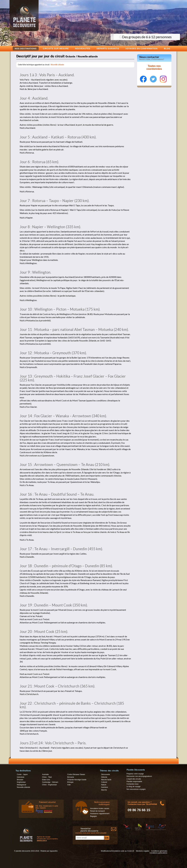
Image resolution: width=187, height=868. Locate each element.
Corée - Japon (22, 774)
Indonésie (21, 777)
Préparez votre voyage (135, 774)
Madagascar (22, 785)
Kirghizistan (21, 782)
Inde (69, 785)
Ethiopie (70, 782)
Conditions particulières (158, 853)
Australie (45, 774)
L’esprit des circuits (134, 779)
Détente (104, 777)
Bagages (94, 816)
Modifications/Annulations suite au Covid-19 (117, 851)
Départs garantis (108, 48)
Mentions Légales (143, 851)
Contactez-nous (133, 784)
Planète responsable (134, 781)
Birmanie (71, 777)
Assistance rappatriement (100, 814)
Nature (104, 785)
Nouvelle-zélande (57, 65)
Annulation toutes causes (100, 808)
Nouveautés (83, 48)
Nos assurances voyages (136, 789)
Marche (104, 790)
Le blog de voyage (134, 787)
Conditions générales (159, 851)
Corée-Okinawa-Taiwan (76, 774)
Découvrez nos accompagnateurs (139, 776)
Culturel (104, 782)
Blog (167, 48)
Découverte (106, 774)
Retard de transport (98, 811)
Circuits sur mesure (56, 48)
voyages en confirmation (141, 48)
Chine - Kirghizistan (49, 785)
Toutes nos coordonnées (154, 68)
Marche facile (106, 780)
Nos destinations (26, 49)
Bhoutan (20, 780)
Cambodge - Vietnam (50, 782)
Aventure (105, 787)
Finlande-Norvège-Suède (77, 780)
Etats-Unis (46, 780)
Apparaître (54, 851)
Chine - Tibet (47, 777)
